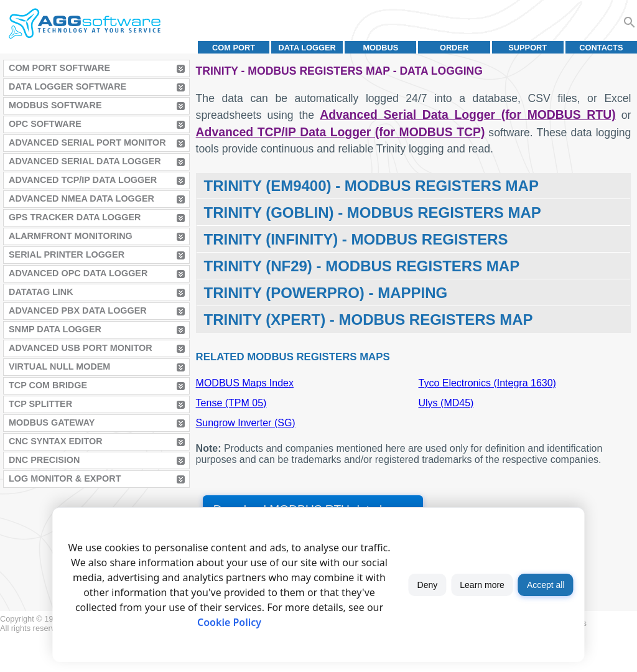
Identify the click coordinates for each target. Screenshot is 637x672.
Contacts (601, 48)
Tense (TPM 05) (231, 403)
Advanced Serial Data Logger (85, 161)
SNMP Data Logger (55, 329)
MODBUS (380, 48)
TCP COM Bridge (48, 385)
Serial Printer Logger (67, 254)
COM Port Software (59, 68)
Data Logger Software (67, 86)
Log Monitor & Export (65, 478)
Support (528, 48)
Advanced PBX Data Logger (78, 310)
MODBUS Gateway (52, 422)
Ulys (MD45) (446, 403)
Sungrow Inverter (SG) (246, 423)
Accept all (546, 585)
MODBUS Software (55, 105)
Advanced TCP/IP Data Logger (83, 180)
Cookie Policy (229, 622)
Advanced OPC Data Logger (78, 273)
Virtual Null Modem (59, 366)
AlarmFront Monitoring (71, 236)
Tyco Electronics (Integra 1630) (487, 383)
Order (454, 48)
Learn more (482, 585)
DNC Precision (44, 460)
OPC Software (45, 124)
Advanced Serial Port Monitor (87, 142)
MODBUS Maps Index (245, 383)
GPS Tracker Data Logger (75, 217)
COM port (234, 48)
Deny (428, 585)
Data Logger (307, 48)
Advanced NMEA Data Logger (81, 198)
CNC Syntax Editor (56, 441)
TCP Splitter (40, 404)
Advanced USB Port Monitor (81, 348)
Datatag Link (41, 292)
